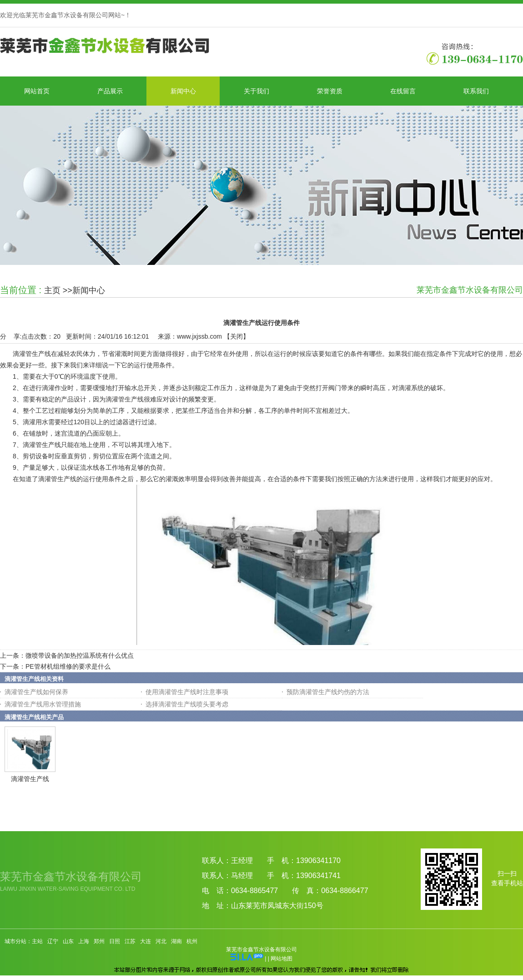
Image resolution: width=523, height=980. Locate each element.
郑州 (99, 941)
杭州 (192, 941)
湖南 (176, 941)
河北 (161, 941)
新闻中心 (89, 290)
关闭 (236, 336)
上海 (84, 941)
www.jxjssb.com (199, 336)
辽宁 (53, 941)
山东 (68, 941)
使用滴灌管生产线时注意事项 (187, 692)
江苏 (130, 941)
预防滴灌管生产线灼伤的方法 (328, 692)
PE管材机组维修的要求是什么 (68, 666)
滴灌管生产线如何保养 (36, 692)
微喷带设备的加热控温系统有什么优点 (80, 655)
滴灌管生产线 (30, 779)
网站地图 (282, 959)
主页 (52, 290)
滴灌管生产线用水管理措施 (43, 704)
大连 (146, 941)
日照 (115, 941)
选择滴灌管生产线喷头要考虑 (187, 704)
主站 (37, 941)
